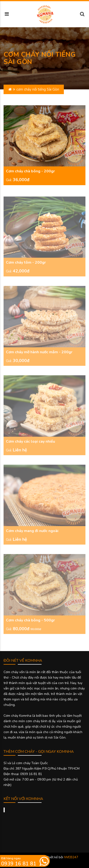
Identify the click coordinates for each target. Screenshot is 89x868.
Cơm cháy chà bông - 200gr (30, 172)
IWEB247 (71, 857)
